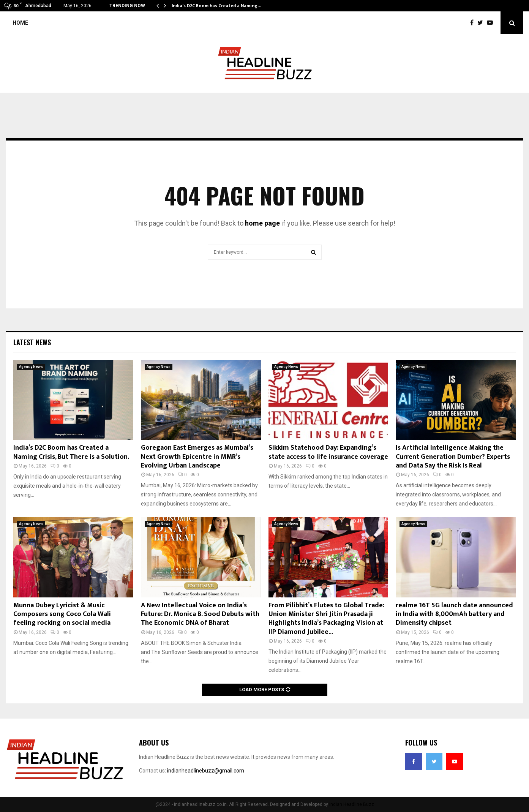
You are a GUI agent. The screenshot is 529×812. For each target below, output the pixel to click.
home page (262, 223)
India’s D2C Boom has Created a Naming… (216, 6)
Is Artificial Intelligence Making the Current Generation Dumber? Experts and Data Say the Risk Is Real (453, 457)
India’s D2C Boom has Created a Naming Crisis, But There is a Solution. (71, 452)
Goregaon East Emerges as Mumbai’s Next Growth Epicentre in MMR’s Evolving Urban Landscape (197, 457)
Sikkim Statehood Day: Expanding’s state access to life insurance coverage (328, 452)
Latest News (32, 342)
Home (20, 23)
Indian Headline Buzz (352, 804)
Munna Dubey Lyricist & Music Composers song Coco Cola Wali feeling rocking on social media (62, 614)
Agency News (31, 367)
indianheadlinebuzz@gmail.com (206, 771)
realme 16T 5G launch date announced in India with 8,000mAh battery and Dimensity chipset (454, 614)
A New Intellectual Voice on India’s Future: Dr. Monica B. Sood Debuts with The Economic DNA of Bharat (200, 614)
